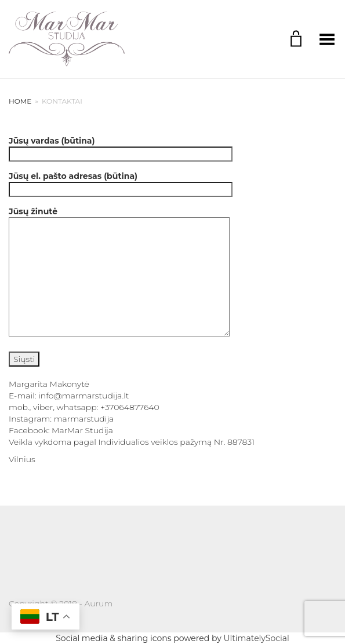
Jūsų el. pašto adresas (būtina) (121, 183)
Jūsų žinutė (119, 272)
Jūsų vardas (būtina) (121, 147)
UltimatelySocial (256, 638)
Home (20, 101)
